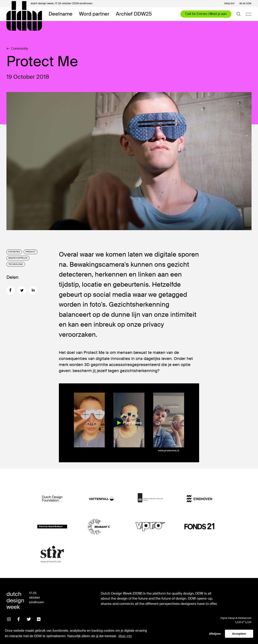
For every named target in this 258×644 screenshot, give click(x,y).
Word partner (94, 14)
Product (31, 252)
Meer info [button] (125, 636)
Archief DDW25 (134, 14)
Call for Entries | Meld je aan (206, 14)
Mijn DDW (246, 4)
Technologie (16, 264)
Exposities (14, 252)
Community (17, 49)
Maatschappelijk (18, 258)
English (229, 4)
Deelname (61, 14)
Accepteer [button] (239, 634)
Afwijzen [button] (215, 634)
